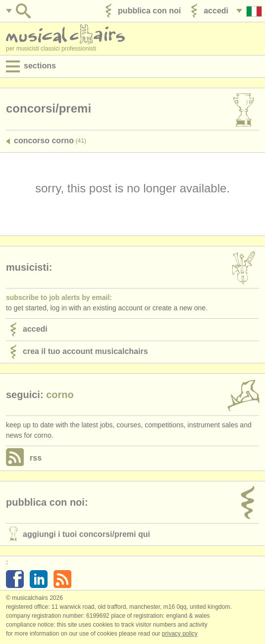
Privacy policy (180, 634)
